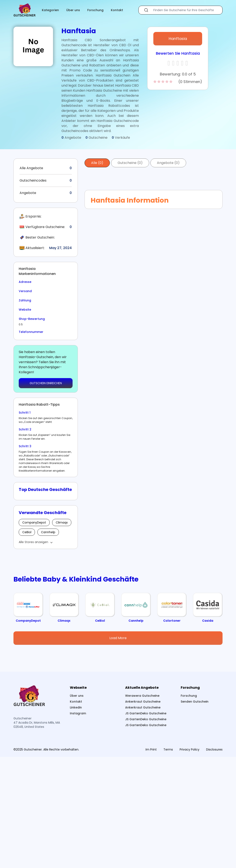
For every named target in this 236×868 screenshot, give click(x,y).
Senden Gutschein (195, 813)
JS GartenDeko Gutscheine (146, 824)
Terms (168, 861)
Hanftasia (178, 39)
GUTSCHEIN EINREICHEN (46, 383)
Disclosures (214, 861)
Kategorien (50, 10)
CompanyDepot (34, 522)
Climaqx (62, 522)
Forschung (95, 10)
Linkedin (76, 819)
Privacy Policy (190, 861)
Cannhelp (48, 532)
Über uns (73, 10)
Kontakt (117, 10)
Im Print (151, 861)
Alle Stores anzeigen (33, 542)
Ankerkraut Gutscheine (143, 813)
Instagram (78, 824)
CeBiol (27, 532)
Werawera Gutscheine (142, 807)
